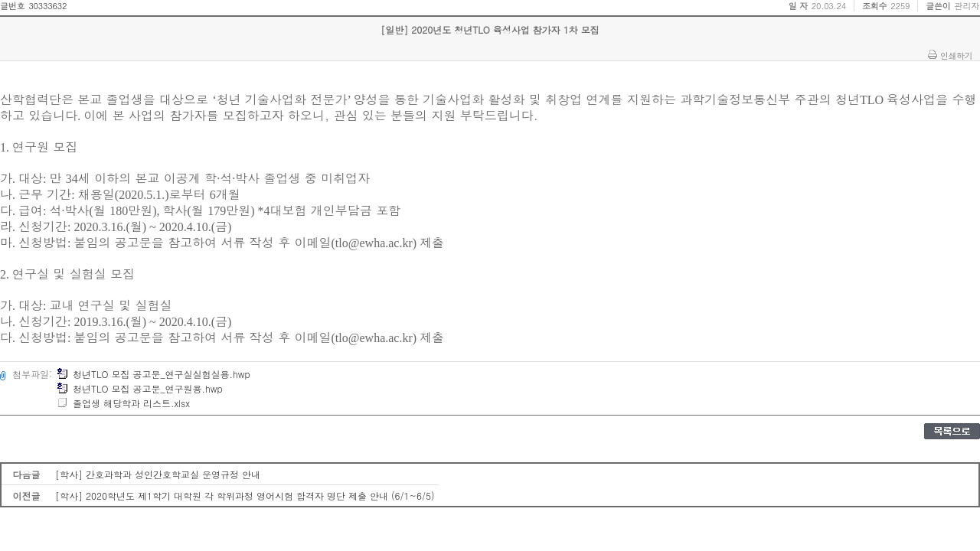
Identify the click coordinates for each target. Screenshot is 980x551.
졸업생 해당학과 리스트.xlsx (123, 403)
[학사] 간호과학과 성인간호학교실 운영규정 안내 (158, 474)
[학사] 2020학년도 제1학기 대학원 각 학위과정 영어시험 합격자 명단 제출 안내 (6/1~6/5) (245, 496)
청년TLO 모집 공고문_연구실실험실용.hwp (154, 374)
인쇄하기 (956, 55)
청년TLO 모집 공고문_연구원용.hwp (140, 388)
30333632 (47, 6)
